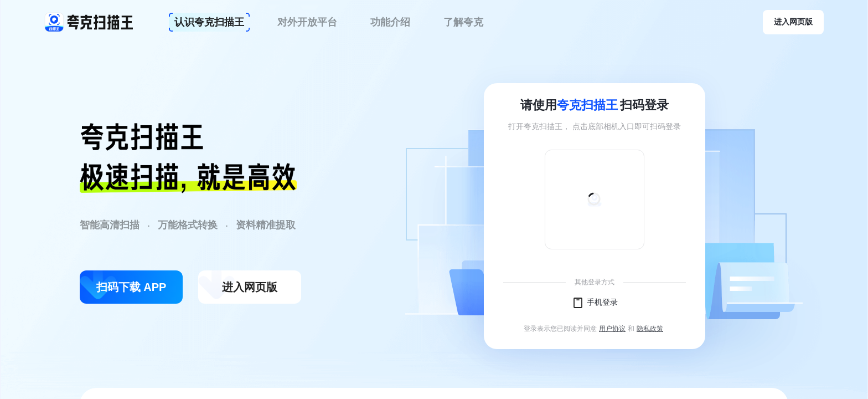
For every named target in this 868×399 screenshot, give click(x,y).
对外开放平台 (307, 22)
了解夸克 (463, 22)
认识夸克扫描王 (209, 22)
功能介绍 (390, 22)
